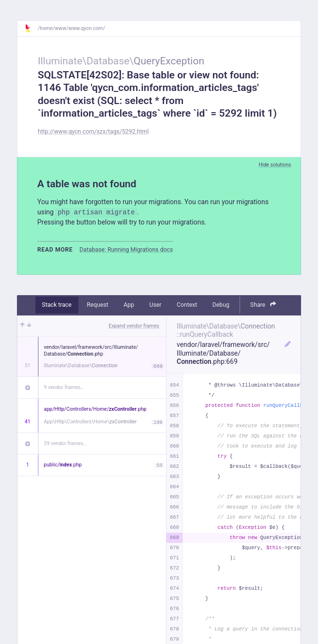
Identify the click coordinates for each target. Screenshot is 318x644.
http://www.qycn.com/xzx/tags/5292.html (93, 132)
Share (263, 305)
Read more (55, 250)
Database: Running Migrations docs (126, 250)
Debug (221, 305)
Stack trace (57, 305)
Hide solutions (275, 165)
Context (187, 305)
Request (98, 305)
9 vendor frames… (64, 387)
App (129, 305)
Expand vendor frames (134, 326)
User (156, 305)
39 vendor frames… (66, 443)
